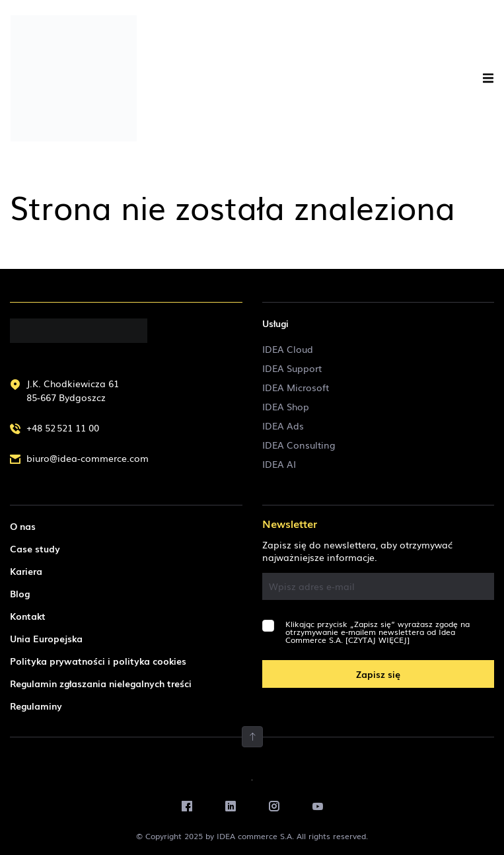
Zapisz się (378, 674)
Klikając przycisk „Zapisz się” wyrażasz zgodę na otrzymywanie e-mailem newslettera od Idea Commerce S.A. (378, 632)
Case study (35, 548)
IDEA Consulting (299, 445)
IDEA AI (279, 464)
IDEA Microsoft (296, 387)
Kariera (26, 571)
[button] (488, 79)
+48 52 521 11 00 (63, 427)
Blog (20, 593)
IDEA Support (292, 368)
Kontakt (28, 616)
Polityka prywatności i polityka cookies (98, 661)
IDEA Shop (286, 406)
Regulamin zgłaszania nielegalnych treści (101, 683)
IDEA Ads (283, 426)
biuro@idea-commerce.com (88, 458)
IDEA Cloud (288, 349)
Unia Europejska (46, 638)
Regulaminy (36, 706)
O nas (23, 526)
